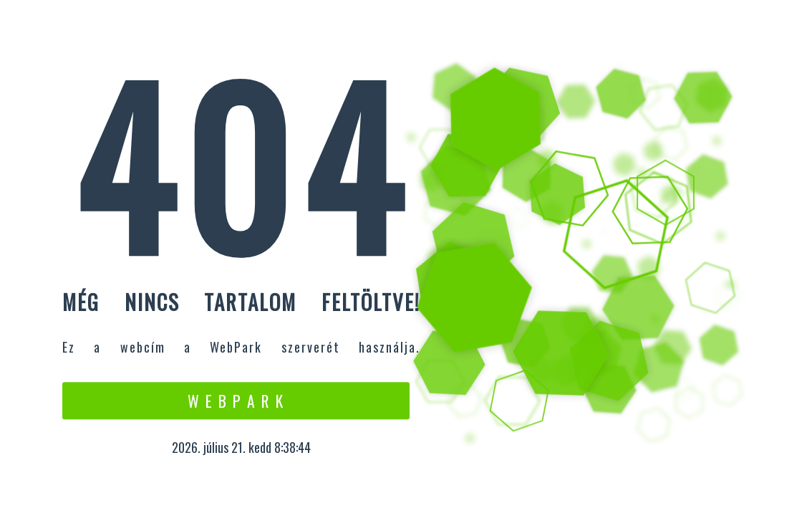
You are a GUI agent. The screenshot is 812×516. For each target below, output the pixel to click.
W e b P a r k (236, 401)
